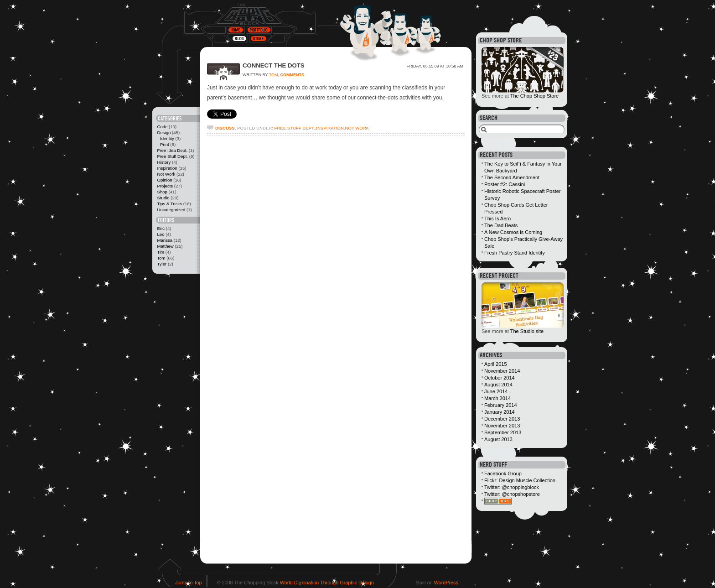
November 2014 (502, 371)
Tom (161, 258)
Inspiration (167, 168)
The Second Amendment (512, 177)
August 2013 (498, 439)
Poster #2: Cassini (505, 184)
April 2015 (496, 364)
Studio (163, 198)
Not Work (166, 174)
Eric (161, 228)
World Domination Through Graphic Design (327, 583)
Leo (161, 234)
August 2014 (498, 385)
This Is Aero (497, 219)
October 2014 (500, 378)
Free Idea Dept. (172, 150)
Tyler (162, 264)
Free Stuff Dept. (172, 156)
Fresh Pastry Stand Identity (515, 253)
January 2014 (500, 412)
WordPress (446, 583)
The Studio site (527, 331)
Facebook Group (503, 474)
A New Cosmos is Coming (513, 232)
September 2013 (503, 432)
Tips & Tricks (169, 204)
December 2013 (502, 419)
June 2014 (496, 391)
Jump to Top (189, 583)
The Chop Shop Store (534, 96)
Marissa (165, 240)
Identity (167, 138)
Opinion (164, 180)
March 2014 (497, 398)
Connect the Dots (274, 65)
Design (164, 133)
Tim (161, 252)
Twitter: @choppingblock (512, 487)
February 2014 (501, 405)
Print (165, 144)
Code (162, 127)
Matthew (165, 246)
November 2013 (502, 426)
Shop (162, 192)
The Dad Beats (501, 225)
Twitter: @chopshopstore (512, 494)
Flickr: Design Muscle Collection (520, 480)
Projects (165, 186)
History (164, 162)
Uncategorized (171, 210)
